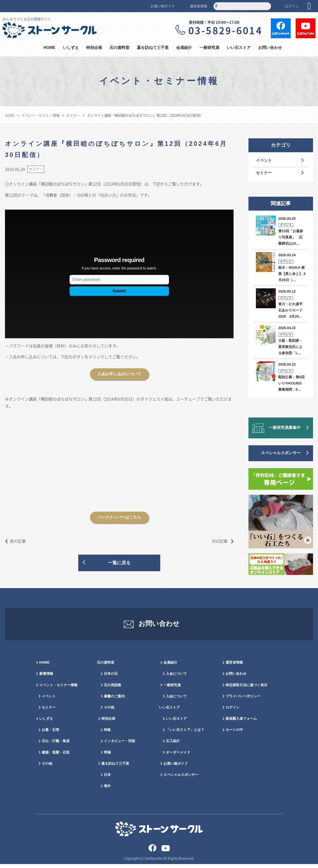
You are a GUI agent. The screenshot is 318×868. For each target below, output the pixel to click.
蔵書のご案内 (114, 700)
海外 (107, 790)
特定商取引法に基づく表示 (246, 689)
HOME (49, 48)
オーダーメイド (178, 756)
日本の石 (111, 678)
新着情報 (46, 678)
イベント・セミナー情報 (40, 115)
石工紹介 (173, 745)
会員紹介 (184, 48)
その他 (47, 768)
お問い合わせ (270, 48)
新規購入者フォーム (241, 723)
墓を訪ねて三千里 (153, 48)
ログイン (292, 6)
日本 (107, 779)
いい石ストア (239, 48)
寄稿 (107, 756)
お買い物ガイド (163, 6)
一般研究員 (209, 48)
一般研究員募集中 (285, 428)
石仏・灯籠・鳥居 (56, 745)
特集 (107, 734)
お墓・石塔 (50, 734)
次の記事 (223, 541)
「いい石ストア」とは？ (185, 734)
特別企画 (94, 48)
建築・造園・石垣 (56, 756)
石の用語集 (113, 689)
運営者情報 (199, 6)
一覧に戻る (119, 563)
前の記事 (15, 541)
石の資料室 (119, 48)
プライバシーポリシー (243, 700)
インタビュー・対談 (119, 745)
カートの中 (234, 734)
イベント (264, 161)
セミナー (73, 115)
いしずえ (71, 48)
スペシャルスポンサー (281, 453)
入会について (176, 678)
